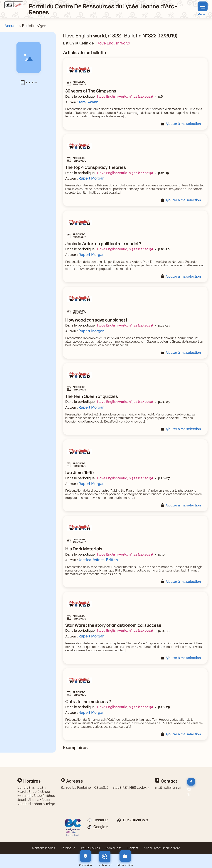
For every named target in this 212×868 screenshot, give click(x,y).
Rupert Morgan (91, 178)
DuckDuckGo (134, 820)
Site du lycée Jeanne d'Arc (162, 848)
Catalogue (68, 848)
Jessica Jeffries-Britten (98, 560)
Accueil (11, 26)
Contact (133, 848)
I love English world (113, 43)
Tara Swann (88, 102)
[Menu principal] (203, 9)
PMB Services (90, 848)
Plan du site (114, 848)
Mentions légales (43, 848)
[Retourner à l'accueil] (14, 5)
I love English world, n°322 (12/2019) (125, 96)
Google (99, 827)
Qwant (99, 820)
